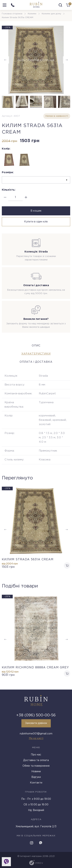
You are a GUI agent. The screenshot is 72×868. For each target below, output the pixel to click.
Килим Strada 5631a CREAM (28, 560)
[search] (60, 5)
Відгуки (36, 777)
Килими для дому (51, 14)
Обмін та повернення (36, 766)
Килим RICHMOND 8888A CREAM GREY (35, 668)
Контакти (36, 783)
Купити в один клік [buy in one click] (36, 222)
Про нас (36, 755)
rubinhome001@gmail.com (36, 734)
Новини (36, 772)
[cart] (68, 5)
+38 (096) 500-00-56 (36, 715)
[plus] (26, 197)
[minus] (5, 197)
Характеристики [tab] (36, 354)
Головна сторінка (12, 14)
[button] (67, 60)
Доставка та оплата (36, 760)
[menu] (5, 5)
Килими (32, 14)
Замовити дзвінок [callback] (36, 723)
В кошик (36, 211)
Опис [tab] (36, 346)
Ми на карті (36, 738)
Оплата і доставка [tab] (36, 362)
